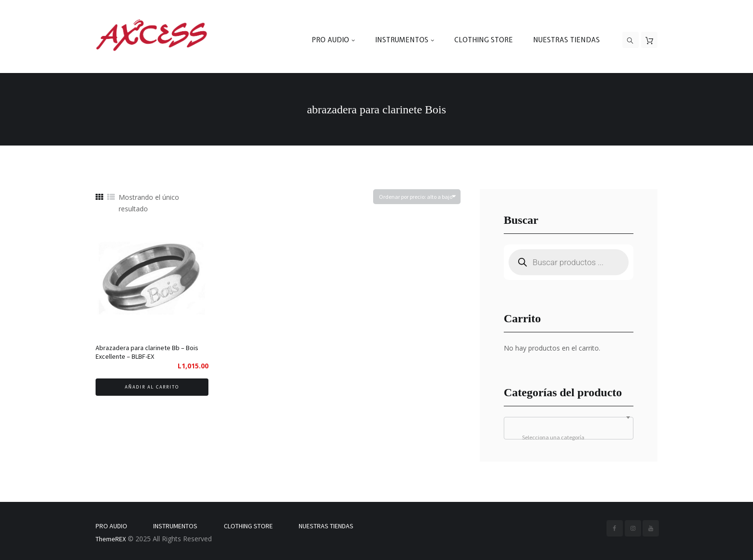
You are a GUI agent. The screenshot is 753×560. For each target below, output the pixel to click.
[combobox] (569, 428)
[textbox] (569, 438)
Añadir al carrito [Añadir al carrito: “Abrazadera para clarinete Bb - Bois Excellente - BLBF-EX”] (152, 387)
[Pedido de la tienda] (417, 197)
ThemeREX (111, 539)
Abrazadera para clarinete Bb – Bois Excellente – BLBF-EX (147, 352)
